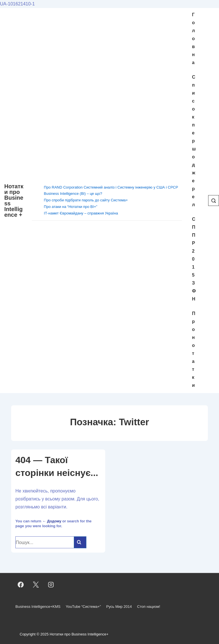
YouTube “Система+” (83, 607)
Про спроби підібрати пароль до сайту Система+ (86, 200)
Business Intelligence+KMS (38, 607)
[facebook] (21, 585)
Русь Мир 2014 (119, 607)
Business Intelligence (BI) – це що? (73, 194)
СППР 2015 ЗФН (194, 259)
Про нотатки (194, 349)
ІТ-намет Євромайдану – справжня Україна (81, 213)
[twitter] (36, 585)
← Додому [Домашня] (52, 521)
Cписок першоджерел (194, 141)
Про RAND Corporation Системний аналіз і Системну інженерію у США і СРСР (111, 187)
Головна (193, 39)
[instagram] (51, 585)
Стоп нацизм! (149, 607)
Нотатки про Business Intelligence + (14, 201)
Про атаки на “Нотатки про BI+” (71, 207)
